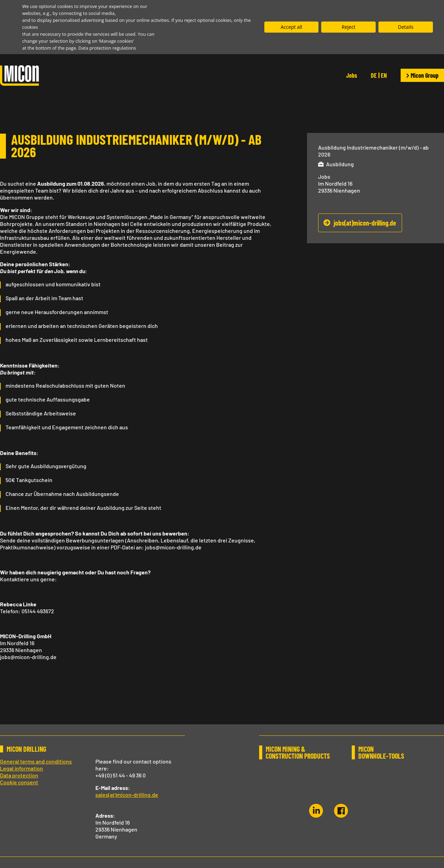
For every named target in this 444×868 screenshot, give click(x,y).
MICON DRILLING (26, 749)
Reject (349, 27)
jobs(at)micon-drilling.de (365, 223)
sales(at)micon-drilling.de (127, 795)
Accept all (291, 27)
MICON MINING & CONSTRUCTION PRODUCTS (298, 752)
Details (406, 27)
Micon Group (422, 75)
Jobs (352, 75)
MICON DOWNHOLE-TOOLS (381, 752)
